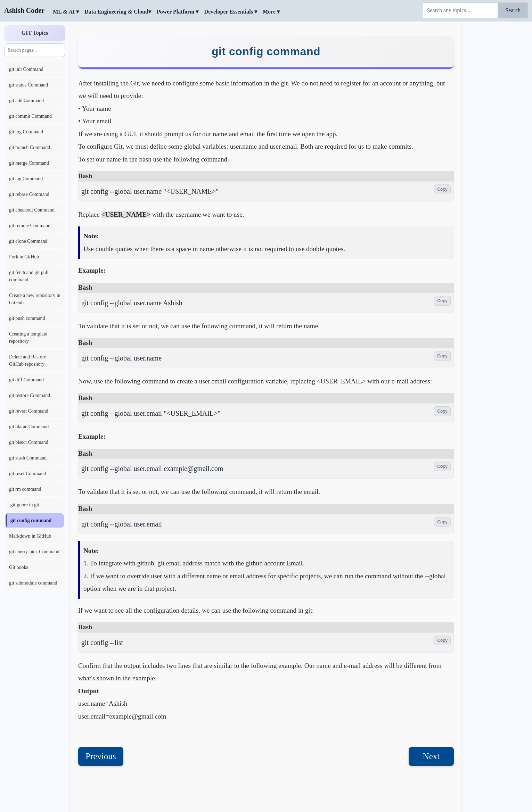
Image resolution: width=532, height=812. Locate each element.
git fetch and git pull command (29, 276)
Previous (101, 756)
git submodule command (33, 583)
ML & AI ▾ (66, 12)
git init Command (26, 69)
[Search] (460, 10)
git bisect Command (29, 442)
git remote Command (30, 226)
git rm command (25, 489)
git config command (31, 520)
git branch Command (30, 147)
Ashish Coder (24, 10)
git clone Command (28, 241)
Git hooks (19, 567)
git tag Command (26, 179)
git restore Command (30, 395)
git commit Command (30, 116)
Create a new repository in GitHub (35, 299)
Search (513, 10)
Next (431, 756)
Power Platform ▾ (178, 12)
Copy (442, 189)
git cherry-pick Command (34, 552)
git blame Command (29, 427)
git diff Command (26, 380)
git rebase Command (29, 194)
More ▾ (271, 12)
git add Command (26, 101)
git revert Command (29, 411)
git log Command (26, 132)
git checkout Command (32, 210)
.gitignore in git (24, 505)
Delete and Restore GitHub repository (28, 361)
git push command (27, 318)
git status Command (28, 85)
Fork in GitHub (24, 257)
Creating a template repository (28, 338)
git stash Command (28, 458)
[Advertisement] (497, 127)
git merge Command (29, 163)
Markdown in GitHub (30, 536)
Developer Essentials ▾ (231, 12)
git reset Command (28, 474)
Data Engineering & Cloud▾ (118, 12)
